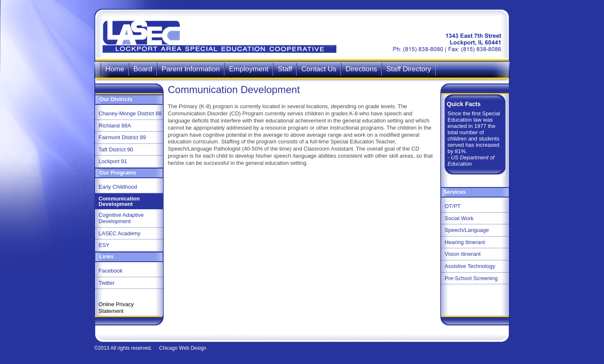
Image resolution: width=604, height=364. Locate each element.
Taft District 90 (116, 149)
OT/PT (453, 206)
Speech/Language (467, 230)
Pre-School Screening (471, 278)
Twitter (107, 283)
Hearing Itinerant (465, 242)
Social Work (459, 218)
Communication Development (119, 201)
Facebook (111, 271)
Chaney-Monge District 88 (130, 113)
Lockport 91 (113, 161)
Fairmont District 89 (122, 137)
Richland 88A (115, 126)
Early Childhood (118, 187)
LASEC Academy (120, 233)
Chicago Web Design (183, 348)
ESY (104, 245)
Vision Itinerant (463, 254)
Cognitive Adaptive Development (121, 218)
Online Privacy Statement (116, 308)
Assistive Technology (470, 266)
